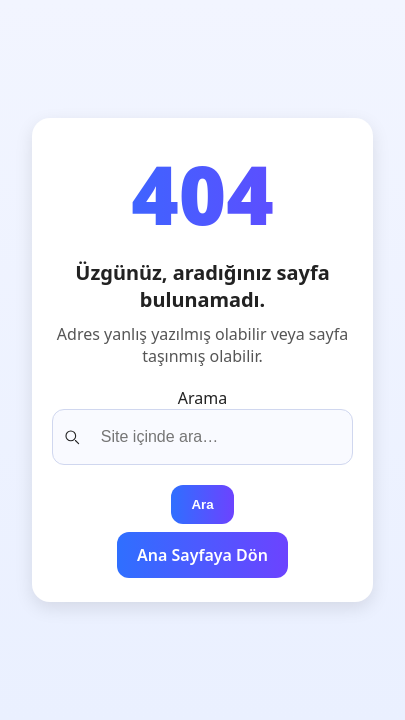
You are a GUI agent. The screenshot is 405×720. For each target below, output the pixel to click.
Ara (202, 504)
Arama (202, 398)
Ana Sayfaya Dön (202, 555)
